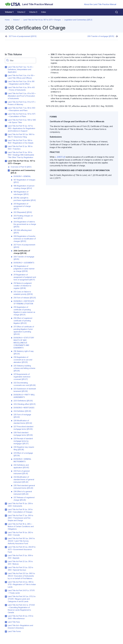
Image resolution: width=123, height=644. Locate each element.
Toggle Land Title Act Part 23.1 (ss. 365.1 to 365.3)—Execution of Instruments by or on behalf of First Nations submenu (6, 574)
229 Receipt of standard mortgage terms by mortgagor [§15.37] (23, 441)
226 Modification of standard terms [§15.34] (23, 422)
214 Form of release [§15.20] (25, 298)
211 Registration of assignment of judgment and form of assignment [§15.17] (25, 277)
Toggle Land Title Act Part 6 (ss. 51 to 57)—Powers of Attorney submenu (6, 102)
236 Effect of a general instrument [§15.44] (23, 493)
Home (7, 20)
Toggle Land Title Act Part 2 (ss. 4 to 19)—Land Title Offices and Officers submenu (6, 76)
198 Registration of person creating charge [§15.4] (24, 187)
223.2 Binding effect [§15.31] (25, 404)
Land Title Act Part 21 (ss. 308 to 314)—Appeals (20, 557)
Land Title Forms (14, 631)
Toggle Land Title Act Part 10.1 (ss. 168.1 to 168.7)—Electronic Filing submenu (6, 135)
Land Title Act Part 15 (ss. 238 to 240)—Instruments (20, 505)
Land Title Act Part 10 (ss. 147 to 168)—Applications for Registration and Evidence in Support (22, 128)
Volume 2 (21, 12)
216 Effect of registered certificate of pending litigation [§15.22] (23, 321)
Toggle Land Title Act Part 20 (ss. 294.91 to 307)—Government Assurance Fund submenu (6, 547)
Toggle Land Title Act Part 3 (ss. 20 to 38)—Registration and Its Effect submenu (6, 82)
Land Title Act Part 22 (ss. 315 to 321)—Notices (20, 563)
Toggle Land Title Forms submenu (6, 632)
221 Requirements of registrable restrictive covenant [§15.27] (22, 377)
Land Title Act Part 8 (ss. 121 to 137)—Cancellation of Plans (22, 115)
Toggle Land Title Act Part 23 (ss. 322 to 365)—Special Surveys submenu (6, 568)
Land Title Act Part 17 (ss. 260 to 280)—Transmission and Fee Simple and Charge (20, 518)
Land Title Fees (14, 622)
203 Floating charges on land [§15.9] (23, 217)
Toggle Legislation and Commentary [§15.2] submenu (9, 170)
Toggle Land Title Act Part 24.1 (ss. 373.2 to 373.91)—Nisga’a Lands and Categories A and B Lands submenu (6, 597)
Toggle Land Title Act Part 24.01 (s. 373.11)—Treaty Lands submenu (6, 591)
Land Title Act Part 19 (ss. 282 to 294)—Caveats (20, 534)
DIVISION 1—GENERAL (22, 176)
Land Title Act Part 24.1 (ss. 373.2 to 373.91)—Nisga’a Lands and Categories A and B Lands (22, 599)
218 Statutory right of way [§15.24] (24, 352)
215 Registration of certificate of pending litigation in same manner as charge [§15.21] (24, 311)
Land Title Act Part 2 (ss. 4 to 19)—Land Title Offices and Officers (21, 77)
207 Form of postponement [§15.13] (23, 36)
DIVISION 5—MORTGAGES (24, 408)
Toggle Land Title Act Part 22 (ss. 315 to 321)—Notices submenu (6, 562)
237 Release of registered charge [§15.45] (24, 499)
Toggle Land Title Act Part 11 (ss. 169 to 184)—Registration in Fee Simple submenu (6, 141)
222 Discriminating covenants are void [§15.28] (25, 384)
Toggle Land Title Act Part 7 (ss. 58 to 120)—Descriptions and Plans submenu (6, 108)
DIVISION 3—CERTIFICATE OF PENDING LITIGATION (24, 302)
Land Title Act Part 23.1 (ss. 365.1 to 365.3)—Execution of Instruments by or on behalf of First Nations (21, 576)
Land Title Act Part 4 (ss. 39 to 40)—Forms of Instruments (21, 89)
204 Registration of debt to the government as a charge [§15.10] (25, 224)
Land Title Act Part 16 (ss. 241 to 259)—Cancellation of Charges (20, 511)
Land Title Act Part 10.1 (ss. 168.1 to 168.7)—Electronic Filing (21, 136)
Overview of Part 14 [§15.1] (21, 167)
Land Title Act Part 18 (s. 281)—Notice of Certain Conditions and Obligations (21, 526)
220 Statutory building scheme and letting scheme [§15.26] (24, 368)
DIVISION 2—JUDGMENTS (24, 263)
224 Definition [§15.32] (22, 411)
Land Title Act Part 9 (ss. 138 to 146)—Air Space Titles (22, 121)
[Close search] (115, 12)
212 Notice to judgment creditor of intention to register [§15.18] (23, 286)
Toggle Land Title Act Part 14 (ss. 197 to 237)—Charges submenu (6, 161)
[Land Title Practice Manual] (29, 4)
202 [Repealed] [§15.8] (23, 212)
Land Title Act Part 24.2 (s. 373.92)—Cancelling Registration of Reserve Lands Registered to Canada (21, 609)
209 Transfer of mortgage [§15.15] (101, 36)
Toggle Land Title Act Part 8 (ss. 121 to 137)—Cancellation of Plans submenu (6, 114)
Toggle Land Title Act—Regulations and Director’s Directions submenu (6, 626)
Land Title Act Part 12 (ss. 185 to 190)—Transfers (20, 148)
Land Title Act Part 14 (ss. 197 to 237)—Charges (42, 20)
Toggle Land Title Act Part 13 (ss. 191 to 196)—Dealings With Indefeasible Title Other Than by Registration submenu (6, 152)
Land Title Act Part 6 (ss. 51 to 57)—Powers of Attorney (22, 103)
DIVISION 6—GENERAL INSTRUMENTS (22, 460)
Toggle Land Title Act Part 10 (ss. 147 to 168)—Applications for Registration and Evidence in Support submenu (6, 126)
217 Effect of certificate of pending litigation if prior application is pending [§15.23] (24, 330)
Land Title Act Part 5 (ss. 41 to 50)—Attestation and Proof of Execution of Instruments (22, 96)
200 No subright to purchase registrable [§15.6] (25, 199)
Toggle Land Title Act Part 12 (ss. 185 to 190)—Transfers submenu (6, 147)
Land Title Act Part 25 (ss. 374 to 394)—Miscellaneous (21, 617)
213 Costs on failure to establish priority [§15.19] (23, 293)
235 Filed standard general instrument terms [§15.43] (24, 487)
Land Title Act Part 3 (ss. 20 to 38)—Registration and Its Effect (21, 83)
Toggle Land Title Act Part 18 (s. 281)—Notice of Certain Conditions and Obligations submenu (6, 524)
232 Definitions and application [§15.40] (21, 466)
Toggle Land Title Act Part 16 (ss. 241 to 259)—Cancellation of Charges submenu (6, 510)
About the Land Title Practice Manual (100, 4)
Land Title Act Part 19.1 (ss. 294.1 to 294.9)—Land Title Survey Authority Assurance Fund (21, 541)
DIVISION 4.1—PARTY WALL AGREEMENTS (24, 396)
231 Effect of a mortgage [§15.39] (23, 454)
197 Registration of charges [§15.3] (24, 181)
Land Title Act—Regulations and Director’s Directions (20, 627)
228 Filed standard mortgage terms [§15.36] (23, 434)
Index (44, 12)
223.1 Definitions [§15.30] (23, 401)
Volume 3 (33, 12)
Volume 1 (9, 12)
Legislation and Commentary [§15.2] (78, 20)
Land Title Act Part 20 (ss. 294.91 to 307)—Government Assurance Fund (22, 549)
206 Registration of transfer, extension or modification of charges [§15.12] (25, 239)
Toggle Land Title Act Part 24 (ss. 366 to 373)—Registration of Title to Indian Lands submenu (6, 582)
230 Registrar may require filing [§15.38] (24, 448)
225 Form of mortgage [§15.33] (22, 416)
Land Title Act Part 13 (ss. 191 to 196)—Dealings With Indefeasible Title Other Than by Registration (21, 155)
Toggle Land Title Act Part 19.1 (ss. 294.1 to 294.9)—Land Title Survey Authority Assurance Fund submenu (6, 539)
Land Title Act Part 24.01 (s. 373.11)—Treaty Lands (21, 592)
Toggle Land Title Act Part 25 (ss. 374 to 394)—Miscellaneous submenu (6, 616)
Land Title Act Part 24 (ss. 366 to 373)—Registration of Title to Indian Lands (22, 584)
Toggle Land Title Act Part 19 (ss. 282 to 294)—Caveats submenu (6, 533)
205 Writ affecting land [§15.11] (23, 231)
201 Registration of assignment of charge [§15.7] (22, 206)
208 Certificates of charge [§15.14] (22, 252)
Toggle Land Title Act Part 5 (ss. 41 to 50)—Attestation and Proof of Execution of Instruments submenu (6, 94)
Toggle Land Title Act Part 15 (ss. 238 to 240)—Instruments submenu (6, 504)
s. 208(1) (60, 157)
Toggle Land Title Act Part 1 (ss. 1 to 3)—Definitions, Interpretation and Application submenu (6, 67)
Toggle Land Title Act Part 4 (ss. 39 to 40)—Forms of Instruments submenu (6, 88)
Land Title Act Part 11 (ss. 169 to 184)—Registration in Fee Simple (21, 142)
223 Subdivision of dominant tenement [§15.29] (25, 390)
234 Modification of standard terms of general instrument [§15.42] (24, 479)
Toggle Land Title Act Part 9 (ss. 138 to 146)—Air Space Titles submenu (6, 120)
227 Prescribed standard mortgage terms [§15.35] (23, 428)
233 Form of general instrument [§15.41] (22, 472)
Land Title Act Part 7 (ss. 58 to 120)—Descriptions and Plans (22, 109)
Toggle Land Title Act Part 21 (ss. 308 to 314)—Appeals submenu (6, 556)
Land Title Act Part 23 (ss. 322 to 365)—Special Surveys (20, 569)
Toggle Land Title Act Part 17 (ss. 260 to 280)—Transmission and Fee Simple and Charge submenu (6, 516)
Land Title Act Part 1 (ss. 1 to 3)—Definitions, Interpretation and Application (21, 69)
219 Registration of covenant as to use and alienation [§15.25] (23, 360)
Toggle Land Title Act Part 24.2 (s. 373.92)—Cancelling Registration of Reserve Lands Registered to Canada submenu (6, 605)
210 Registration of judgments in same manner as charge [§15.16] (24, 269)
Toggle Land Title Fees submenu (6, 622)
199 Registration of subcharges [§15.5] (21, 193)
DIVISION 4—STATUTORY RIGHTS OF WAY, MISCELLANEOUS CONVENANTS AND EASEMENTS (24, 343)
